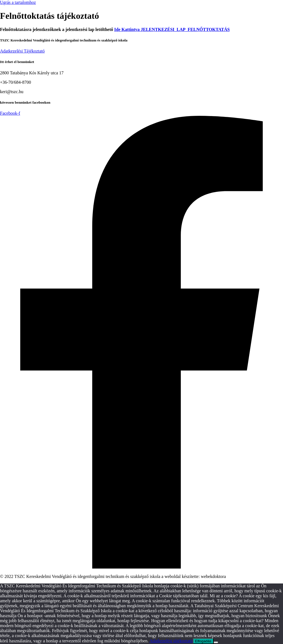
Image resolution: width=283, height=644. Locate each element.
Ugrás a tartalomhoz (18, 2)
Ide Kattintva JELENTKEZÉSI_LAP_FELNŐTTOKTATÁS (172, 29)
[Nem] (216, 642)
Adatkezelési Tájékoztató (22, 51)
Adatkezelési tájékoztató (171, 641)
